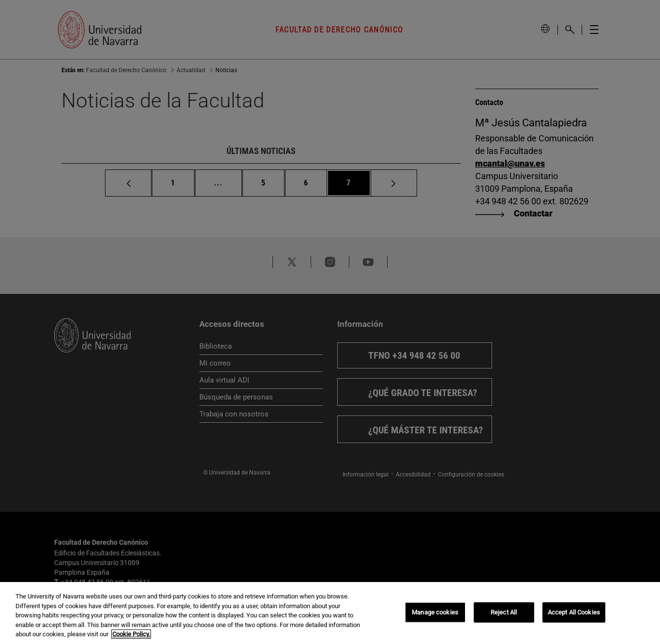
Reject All (504, 612)
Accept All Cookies (574, 612)
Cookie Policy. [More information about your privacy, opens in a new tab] (131, 634)
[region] (330, 613)
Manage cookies (435, 612)
